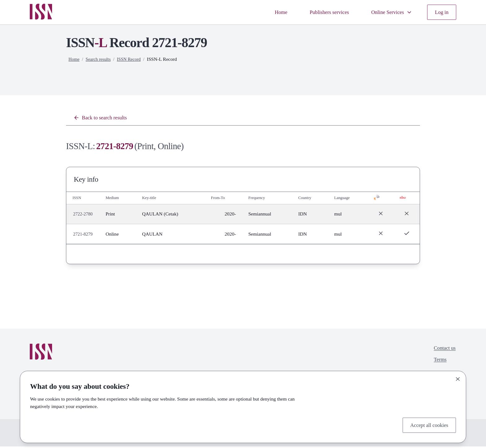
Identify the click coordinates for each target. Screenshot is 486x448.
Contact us (443, 350)
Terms (438, 363)
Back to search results (104, 118)
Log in (441, 12)
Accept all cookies (426, 424)
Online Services (387, 12)
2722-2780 (84, 215)
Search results (100, 59)
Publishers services (320, 12)
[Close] (458, 378)
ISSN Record (133, 59)
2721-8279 (84, 235)
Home (267, 12)
